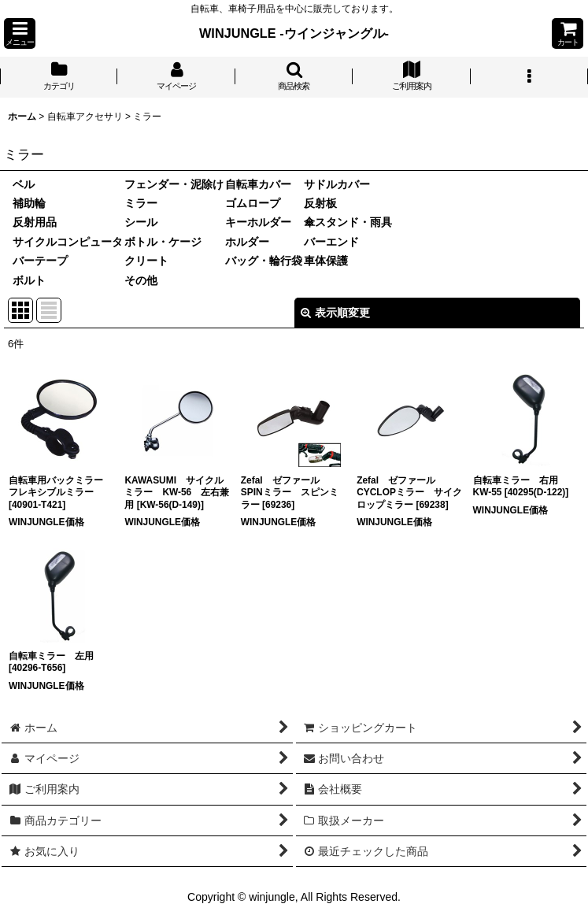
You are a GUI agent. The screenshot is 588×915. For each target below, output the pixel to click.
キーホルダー (258, 222)
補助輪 (29, 203)
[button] (20, 33)
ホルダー (247, 242)
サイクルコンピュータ (68, 242)
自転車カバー (258, 184)
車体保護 (326, 261)
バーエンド (331, 242)
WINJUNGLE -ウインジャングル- (294, 33)
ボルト (29, 280)
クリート (146, 261)
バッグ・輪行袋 (264, 261)
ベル (24, 184)
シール (141, 222)
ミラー (141, 203)
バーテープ (40, 261)
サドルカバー (337, 184)
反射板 (320, 203)
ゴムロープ (253, 203)
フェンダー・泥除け (174, 184)
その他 (141, 280)
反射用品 (35, 222)
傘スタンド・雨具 (348, 222)
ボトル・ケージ (163, 242)
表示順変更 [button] (335, 313)
